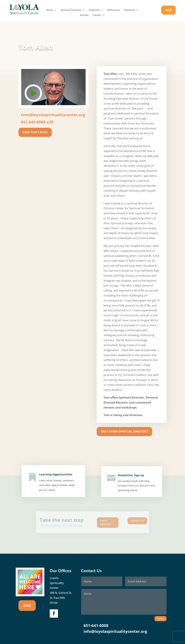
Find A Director (102, 522)
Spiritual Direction (71, 10)
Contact (97, 15)
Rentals (84, 15)
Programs (94, 10)
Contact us (126, 521)
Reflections (114, 10)
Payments (129, 10)
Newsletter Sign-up (131, 477)
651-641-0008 (96, 625)
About (50, 10)
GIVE (168, 10)
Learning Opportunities (56, 476)
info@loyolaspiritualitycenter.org (115, 631)
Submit (160, 619)
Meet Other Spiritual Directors (124, 431)
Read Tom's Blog (35, 132)
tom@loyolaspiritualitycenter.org (53, 115)
